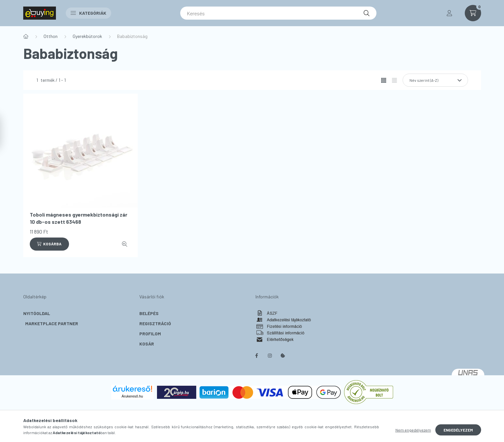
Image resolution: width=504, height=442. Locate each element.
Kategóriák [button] (88, 13)
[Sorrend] (435, 80)
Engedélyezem (458, 430)
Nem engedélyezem (413, 430)
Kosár (147, 344)
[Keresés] (278, 13)
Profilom (150, 334)
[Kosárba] (49, 244)
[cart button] (473, 13)
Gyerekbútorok (87, 36)
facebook (257, 356)
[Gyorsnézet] (125, 244)
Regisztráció (155, 323)
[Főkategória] (26, 36)
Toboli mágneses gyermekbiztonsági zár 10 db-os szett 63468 (78, 218)
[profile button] (449, 13)
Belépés (149, 313)
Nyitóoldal (37, 313)
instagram (270, 356)
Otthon (51, 36)
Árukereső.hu (132, 396)
